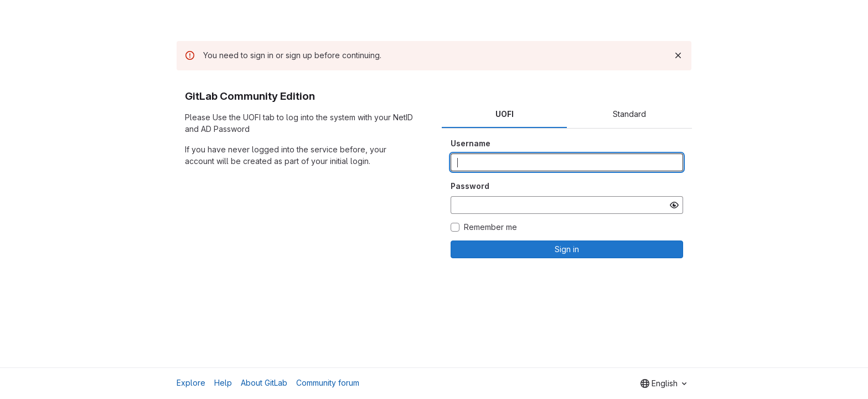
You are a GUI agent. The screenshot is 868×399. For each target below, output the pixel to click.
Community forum (328, 383)
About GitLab (264, 383)
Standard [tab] (629, 114)
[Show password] (674, 205)
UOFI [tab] (505, 114)
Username (471, 143)
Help (223, 383)
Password (470, 186)
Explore (191, 383)
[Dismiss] (678, 55)
